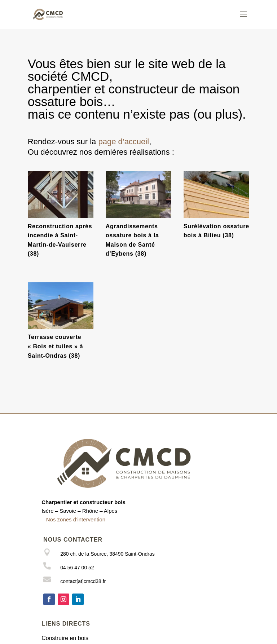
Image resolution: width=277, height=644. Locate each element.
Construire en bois (65, 638)
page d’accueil (124, 142)
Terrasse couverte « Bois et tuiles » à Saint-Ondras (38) (56, 346)
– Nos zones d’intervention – (76, 519)
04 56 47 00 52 (77, 568)
